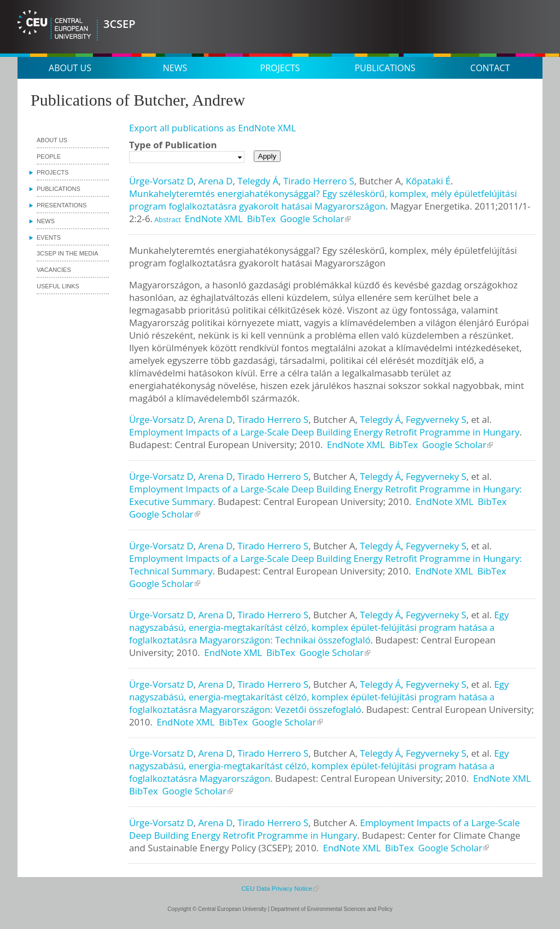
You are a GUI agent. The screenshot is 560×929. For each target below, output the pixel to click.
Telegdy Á (258, 181)
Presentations (62, 205)
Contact (490, 68)
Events (49, 237)
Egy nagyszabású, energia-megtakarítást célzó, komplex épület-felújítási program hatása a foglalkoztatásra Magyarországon (319, 766)
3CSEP (119, 24)
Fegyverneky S (436, 419)
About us (70, 68)
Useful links (58, 286)
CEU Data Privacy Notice (277, 888)
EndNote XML (214, 219)
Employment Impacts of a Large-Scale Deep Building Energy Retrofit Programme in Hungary (324, 432)
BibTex (261, 219)
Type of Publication (173, 145)
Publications (385, 68)
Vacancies (54, 270)
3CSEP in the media (68, 253)
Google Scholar (312, 219)
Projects (280, 68)
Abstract (167, 220)
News (175, 68)
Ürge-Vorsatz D (161, 181)
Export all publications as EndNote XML (212, 128)
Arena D (215, 181)
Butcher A (380, 181)
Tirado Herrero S (319, 181)
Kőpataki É (428, 181)
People (49, 156)
